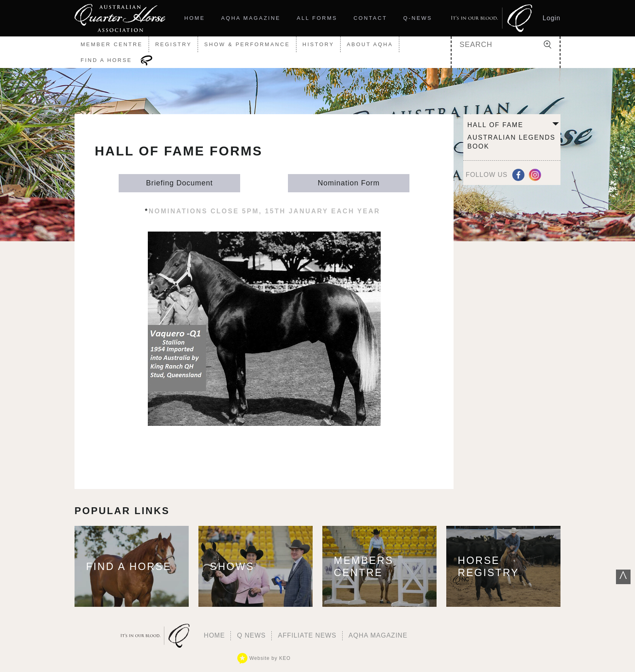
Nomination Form (348, 183)
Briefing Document (179, 183)
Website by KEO (264, 658)
